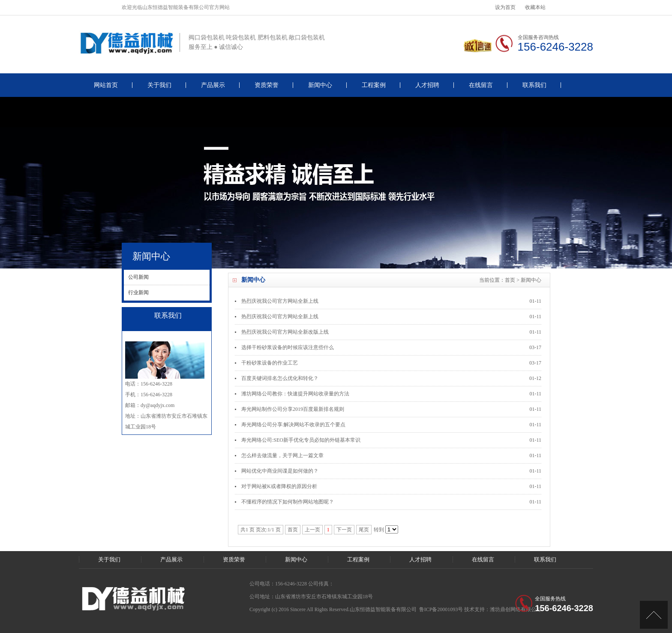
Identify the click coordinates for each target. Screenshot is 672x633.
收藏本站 (535, 7)
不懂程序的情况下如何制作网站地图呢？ (288, 502)
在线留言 (481, 85)
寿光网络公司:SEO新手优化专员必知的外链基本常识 (301, 440)
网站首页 (106, 85)
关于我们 (159, 85)
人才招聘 (427, 85)
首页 (510, 280)
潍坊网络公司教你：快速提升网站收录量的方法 (295, 394)
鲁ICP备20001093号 (441, 609)
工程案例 (374, 85)
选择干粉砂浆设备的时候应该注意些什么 (288, 347)
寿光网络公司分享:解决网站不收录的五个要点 (293, 425)
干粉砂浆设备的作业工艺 (270, 363)
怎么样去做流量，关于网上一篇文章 (282, 455)
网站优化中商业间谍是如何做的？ (280, 471)
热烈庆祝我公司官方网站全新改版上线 (285, 332)
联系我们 (534, 85)
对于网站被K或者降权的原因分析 (279, 486)
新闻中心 (320, 85)
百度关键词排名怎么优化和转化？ (280, 378)
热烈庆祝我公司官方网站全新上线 (280, 301)
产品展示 (213, 85)
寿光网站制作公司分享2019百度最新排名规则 (293, 409)
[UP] (654, 615)
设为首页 (505, 7)
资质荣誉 (267, 85)
